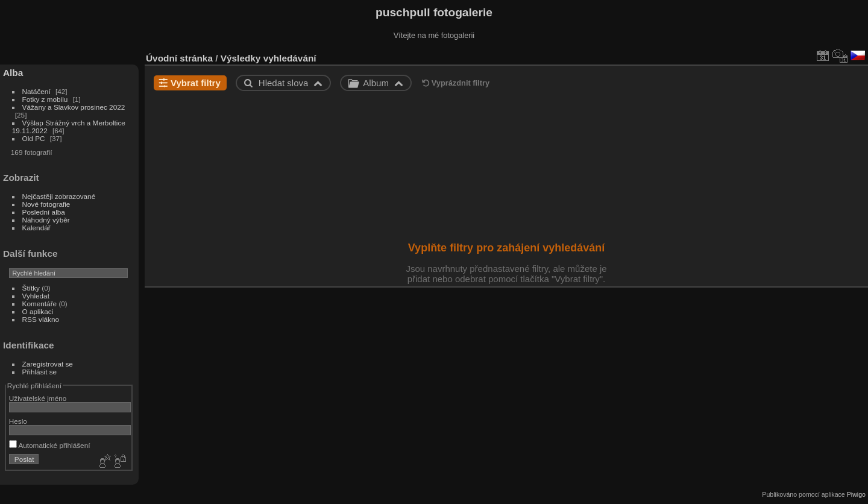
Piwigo (856, 494)
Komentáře (40, 304)
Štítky (31, 288)
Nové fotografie (46, 204)
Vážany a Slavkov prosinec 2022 (74, 107)
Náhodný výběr (46, 220)
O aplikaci (38, 311)
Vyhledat (36, 296)
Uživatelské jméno (38, 398)
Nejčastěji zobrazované (59, 196)
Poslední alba (44, 212)
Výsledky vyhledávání (269, 58)
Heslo (18, 421)
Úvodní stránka (179, 58)
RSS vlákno (41, 319)
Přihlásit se (40, 372)
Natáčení (36, 91)
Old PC (34, 138)
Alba (13, 73)
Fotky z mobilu (46, 99)
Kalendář (36, 228)
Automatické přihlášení (50, 445)
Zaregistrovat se (48, 364)
